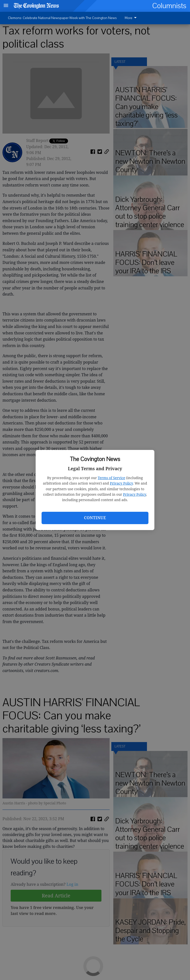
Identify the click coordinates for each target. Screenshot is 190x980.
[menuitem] (132, 18)
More (131, 18)
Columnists (169, 6)
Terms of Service (111, 478)
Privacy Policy (121, 483)
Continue (95, 518)
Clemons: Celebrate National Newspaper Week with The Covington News (62, 18)
